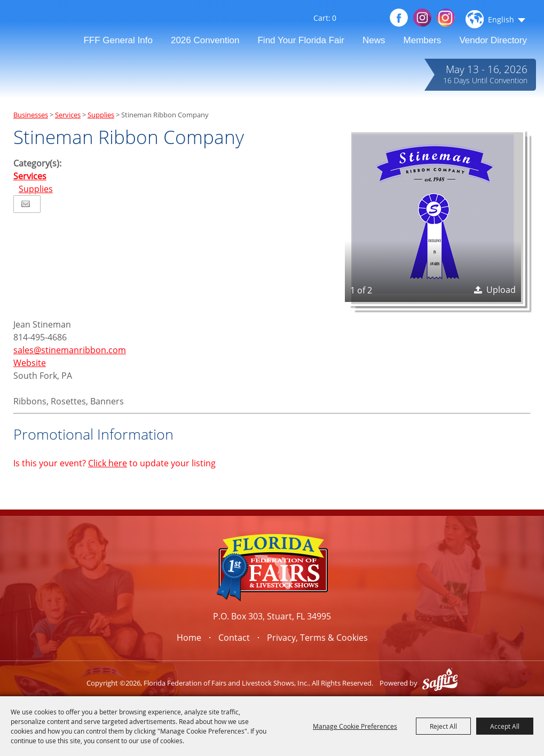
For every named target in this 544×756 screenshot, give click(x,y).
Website (30, 363)
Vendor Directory (493, 40)
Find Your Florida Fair (301, 40)
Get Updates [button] (373, 18)
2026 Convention (205, 40)
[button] (433, 214)
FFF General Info (118, 40)
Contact (234, 638)
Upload (501, 290)
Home (189, 638)
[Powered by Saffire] (440, 683)
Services (68, 115)
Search (356, 20)
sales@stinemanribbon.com (70, 350)
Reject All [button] (443, 726)
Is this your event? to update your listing (115, 463)
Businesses (31, 115)
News (374, 40)
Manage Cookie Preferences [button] (355, 726)
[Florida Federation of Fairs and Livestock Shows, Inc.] (50, 30)
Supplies (101, 115)
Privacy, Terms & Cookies (317, 638)
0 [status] (334, 18)
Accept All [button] (505, 726)
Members (423, 40)
